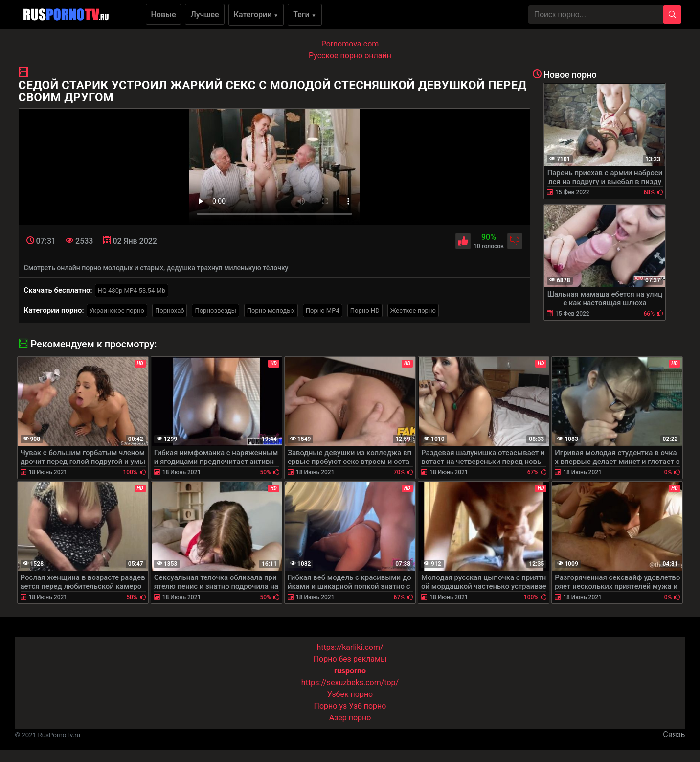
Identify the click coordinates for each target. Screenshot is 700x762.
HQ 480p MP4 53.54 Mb (132, 290)
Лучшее (204, 14)
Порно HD (365, 311)
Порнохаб (169, 311)
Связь (674, 734)
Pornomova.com (350, 44)
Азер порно (350, 718)
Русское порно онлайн (350, 56)
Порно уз (331, 706)
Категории (256, 14)
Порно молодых (271, 311)
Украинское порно (117, 311)
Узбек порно (350, 694)
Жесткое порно (413, 311)
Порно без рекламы (350, 659)
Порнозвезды (215, 311)
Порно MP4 (323, 311)
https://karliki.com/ (350, 647)
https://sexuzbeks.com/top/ (350, 682)
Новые (164, 14)
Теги (305, 14)
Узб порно (367, 706)
